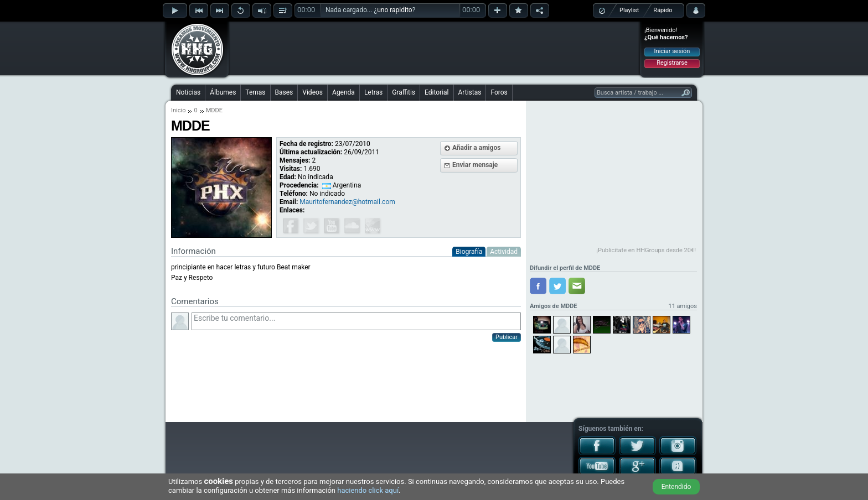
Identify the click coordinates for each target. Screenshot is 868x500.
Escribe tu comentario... (356, 321)
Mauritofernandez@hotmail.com (347, 202)
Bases (284, 92)
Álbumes (223, 92)
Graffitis (404, 92)
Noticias (188, 92)
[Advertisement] (435, 48)
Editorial (436, 92)
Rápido (663, 10)
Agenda (343, 92)
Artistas (470, 92)
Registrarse (672, 63)
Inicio (178, 110)
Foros (499, 92)
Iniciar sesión (672, 51)
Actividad (504, 252)
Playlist (629, 10)
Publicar (507, 337)
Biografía (469, 252)
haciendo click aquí (368, 490)
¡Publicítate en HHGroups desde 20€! (646, 250)
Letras (373, 92)
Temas (255, 92)
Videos (312, 92)
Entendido (676, 487)
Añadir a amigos (477, 148)
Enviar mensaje (475, 165)
